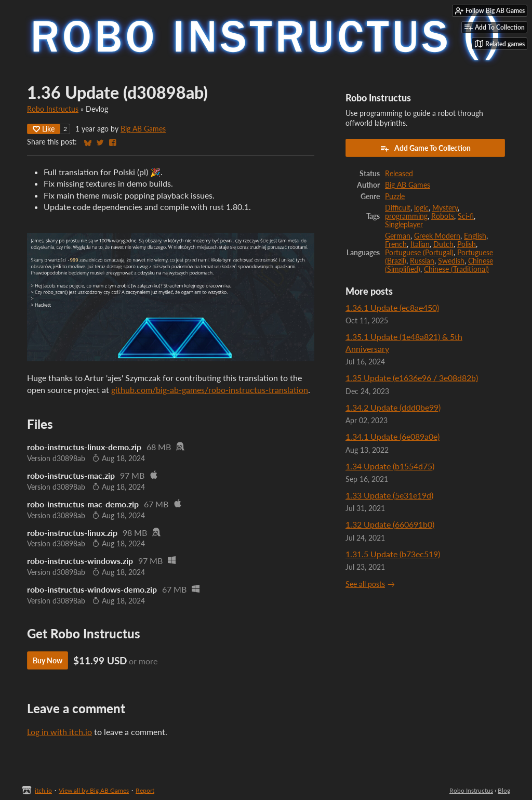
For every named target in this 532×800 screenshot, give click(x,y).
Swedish (451, 261)
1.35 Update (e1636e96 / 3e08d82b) (412, 378)
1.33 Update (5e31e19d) (389, 495)
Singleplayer (404, 225)
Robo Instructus (53, 109)
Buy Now (48, 660)
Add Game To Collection (425, 148)
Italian (420, 244)
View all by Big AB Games (94, 790)
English (475, 236)
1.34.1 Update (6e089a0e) (393, 436)
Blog (504, 790)
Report (145, 790)
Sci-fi (466, 216)
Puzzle (395, 196)
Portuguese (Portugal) (419, 253)
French (396, 244)
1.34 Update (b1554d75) (390, 466)
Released (399, 174)
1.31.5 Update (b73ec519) (393, 554)
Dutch (443, 244)
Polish (467, 244)
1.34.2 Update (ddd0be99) (393, 407)
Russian (422, 261)
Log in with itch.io (59, 732)
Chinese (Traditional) (456, 269)
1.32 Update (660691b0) (390, 524)
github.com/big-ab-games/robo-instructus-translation (210, 390)
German (398, 236)
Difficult (398, 208)
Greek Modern (437, 236)
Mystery (445, 208)
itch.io (43, 790)
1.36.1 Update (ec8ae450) (392, 307)
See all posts (365, 584)
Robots (443, 216)
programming (406, 216)
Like (44, 129)
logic (421, 208)
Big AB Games (143, 129)
